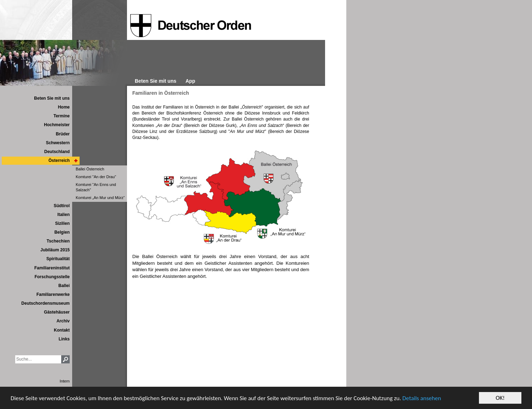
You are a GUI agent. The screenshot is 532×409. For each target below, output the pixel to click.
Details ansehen (422, 398)
